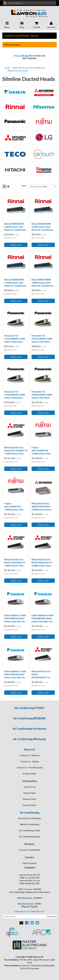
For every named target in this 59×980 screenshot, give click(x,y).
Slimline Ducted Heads (18, 71)
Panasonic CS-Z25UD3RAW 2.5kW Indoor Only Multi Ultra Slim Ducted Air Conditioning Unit (15, 339)
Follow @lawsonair (27, 56)
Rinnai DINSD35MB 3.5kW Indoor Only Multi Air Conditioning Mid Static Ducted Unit (43, 227)
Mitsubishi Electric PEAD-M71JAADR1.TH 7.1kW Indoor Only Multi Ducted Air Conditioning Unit (16, 451)
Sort (24, 186)
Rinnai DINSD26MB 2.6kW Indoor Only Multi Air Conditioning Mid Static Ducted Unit (16, 227)
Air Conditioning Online (30, 830)
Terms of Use (29, 787)
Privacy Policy (30, 793)
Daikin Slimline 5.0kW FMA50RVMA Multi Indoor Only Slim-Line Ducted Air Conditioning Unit (15, 619)
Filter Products (13, 45)
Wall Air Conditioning (30, 824)
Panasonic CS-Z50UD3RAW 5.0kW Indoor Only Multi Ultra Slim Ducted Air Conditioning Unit (15, 395)
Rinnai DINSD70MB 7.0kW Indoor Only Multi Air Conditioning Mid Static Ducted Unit (43, 283)
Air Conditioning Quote (30, 837)
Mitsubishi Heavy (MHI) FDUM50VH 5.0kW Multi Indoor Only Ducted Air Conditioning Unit (41, 507)
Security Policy (29, 805)
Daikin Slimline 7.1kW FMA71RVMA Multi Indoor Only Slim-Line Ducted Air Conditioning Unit (15, 675)
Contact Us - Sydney (30, 761)
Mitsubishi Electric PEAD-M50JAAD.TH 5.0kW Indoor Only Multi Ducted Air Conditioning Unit (15, 563)
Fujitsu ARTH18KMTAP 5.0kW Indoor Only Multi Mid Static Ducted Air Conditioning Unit (41, 451)
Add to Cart (16, 245)
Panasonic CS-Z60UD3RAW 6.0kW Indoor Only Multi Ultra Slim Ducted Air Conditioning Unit (42, 395)
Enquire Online (30, 774)
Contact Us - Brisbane (29, 755)
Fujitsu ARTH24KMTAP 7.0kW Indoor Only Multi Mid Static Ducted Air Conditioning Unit (14, 507)
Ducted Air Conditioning (29, 818)
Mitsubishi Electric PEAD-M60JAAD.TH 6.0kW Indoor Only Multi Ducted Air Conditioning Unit (42, 563)
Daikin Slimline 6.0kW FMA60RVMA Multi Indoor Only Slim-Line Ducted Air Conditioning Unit (42, 619)
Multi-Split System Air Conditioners (29, 68)
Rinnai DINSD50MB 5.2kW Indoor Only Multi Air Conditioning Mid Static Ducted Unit (16, 283)
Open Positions (29, 863)
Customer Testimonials (29, 850)
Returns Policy (30, 799)
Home (7, 68)
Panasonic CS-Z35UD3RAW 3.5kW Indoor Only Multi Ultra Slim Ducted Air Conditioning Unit (42, 339)
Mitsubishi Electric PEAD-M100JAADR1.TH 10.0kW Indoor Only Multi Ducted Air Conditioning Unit (42, 675)
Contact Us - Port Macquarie (30, 767)
